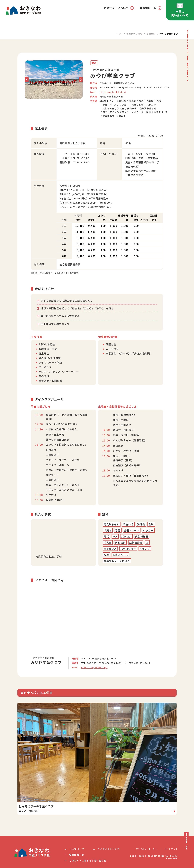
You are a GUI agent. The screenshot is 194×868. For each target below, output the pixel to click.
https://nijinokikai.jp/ (113, 92)
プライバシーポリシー (146, 849)
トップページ (77, 849)
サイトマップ (171, 849)
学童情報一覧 (77, 855)
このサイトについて (109, 849)
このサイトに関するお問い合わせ (88, 861)
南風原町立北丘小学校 (111, 96)
